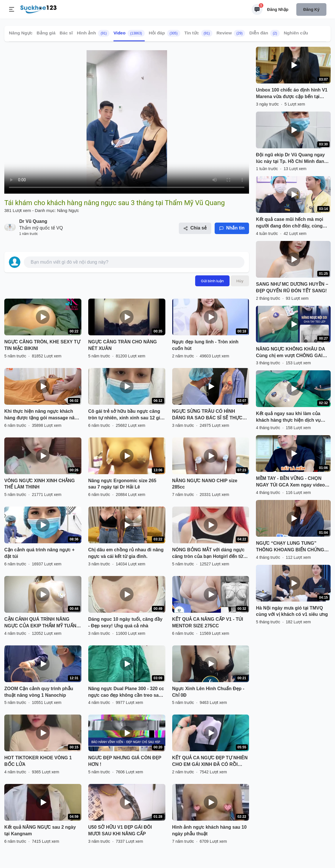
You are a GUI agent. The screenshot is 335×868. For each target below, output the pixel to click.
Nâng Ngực (21, 33)
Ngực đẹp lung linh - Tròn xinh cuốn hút (205, 345)
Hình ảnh (93, 33)
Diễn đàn (265, 33)
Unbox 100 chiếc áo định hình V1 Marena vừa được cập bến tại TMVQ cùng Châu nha (292, 94)
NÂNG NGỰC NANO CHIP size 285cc (205, 484)
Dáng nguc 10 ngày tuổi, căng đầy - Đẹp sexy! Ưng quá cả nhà (125, 622)
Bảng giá (46, 33)
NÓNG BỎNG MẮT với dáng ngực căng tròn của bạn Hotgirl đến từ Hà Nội (208, 554)
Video (129, 33)
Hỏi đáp (164, 33)
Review (231, 33)
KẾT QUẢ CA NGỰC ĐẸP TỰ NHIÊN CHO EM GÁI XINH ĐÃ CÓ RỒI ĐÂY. (210, 762)
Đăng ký (311, 9)
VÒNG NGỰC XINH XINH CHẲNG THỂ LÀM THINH (40, 484)
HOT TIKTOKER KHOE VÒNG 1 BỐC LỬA (38, 761)
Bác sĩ (66, 33)
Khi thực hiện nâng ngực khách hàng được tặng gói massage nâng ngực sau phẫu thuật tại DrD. (42, 415)
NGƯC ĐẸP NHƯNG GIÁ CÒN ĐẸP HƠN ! (125, 761)
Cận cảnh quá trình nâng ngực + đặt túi (39, 553)
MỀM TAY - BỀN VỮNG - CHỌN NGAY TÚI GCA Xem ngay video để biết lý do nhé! (290, 482)
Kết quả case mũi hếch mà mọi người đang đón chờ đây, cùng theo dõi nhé (289, 223)
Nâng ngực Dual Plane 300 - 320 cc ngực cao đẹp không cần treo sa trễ (126, 692)
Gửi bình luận (212, 281)
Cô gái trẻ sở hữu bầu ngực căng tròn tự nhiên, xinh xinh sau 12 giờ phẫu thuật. (126, 415)
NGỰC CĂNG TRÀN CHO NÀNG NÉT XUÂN (123, 345)
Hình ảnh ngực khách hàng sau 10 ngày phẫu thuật (209, 830)
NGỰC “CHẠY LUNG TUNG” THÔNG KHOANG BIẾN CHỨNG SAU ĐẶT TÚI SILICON (290, 547)
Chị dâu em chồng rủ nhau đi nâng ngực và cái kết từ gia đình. (126, 553)
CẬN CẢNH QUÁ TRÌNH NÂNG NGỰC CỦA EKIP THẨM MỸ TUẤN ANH (40, 623)
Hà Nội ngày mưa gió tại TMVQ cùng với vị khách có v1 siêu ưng (292, 611)
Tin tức (198, 33)
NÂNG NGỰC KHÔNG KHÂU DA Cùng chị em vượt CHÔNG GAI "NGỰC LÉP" (290, 353)
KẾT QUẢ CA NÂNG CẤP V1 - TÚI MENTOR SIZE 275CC (208, 622)
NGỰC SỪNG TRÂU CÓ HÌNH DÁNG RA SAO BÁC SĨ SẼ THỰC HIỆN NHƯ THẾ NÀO (207, 415)
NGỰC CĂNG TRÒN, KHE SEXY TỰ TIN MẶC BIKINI (42, 345)
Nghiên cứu (296, 33)
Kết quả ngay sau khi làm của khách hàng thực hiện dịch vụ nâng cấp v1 (288, 417)
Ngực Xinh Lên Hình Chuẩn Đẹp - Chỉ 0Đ (208, 692)
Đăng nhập (278, 9)
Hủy (240, 281)
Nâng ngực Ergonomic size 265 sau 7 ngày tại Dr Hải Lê (122, 484)
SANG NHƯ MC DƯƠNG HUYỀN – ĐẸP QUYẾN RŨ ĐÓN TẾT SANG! (292, 287)
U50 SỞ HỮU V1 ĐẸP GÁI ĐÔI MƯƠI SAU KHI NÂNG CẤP (120, 830)
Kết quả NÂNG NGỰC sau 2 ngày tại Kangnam (40, 830)
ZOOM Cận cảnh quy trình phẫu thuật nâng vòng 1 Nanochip (39, 692)
